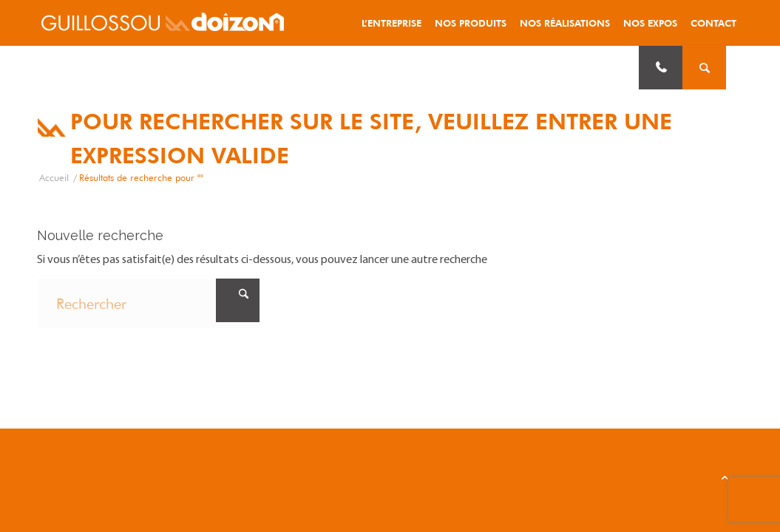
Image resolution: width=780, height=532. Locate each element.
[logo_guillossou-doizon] (163, 23)
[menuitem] (391, 23)
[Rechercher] (148, 304)
